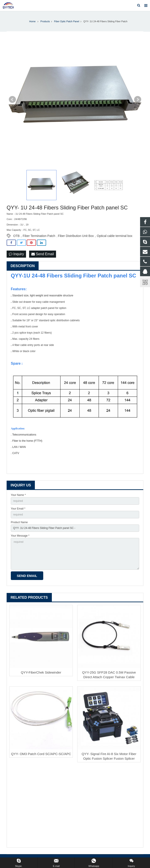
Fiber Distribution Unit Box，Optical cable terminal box (95, 236)
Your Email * (18, 509)
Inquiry (16, 254)
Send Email (43, 254)
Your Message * (20, 536)
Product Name (19, 522)
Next (138, 100)
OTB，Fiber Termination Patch (34, 236)
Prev (12, 100)
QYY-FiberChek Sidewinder (41, 672)
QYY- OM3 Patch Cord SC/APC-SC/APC (41, 754)
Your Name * (18, 495)
